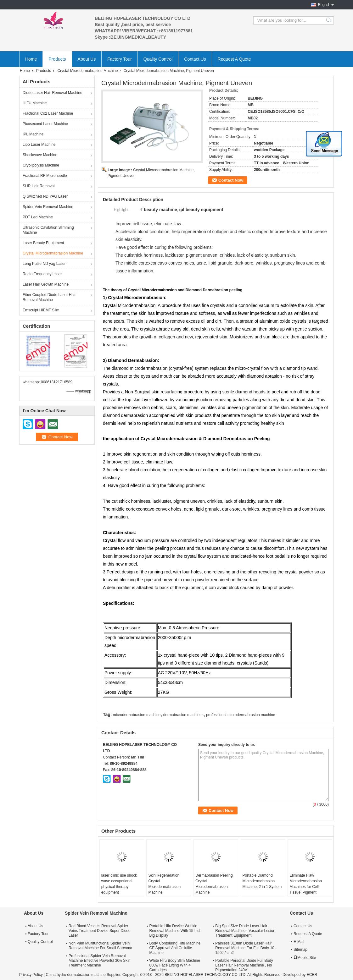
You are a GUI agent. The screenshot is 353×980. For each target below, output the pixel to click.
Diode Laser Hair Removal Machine (52, 93)
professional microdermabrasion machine (241, 715)
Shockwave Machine (40, 155)
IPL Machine (33, 134)
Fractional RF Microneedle (45, 176)
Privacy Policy (31, 975)
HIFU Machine (35, 103)
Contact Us (195, 59)
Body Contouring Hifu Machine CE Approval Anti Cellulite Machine (175, 948)
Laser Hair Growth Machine (46, 284)
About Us (87, 59)
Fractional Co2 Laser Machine (48, 113)
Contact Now (231, 180)
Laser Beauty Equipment (43, 243)
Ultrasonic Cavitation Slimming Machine (48, 230)
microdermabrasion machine (137, 715)
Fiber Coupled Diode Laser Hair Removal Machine (49, 297)
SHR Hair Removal (39, 186)
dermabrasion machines (183, 715)
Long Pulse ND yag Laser (44, 264)
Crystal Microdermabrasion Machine (87, 71)
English (324, 5)
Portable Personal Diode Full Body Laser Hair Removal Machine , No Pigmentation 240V (244, 965)
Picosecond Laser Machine (45, 124)
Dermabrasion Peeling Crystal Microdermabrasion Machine (214, 884)
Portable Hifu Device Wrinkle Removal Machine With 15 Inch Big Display (175, 931)
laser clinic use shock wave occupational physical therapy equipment (119, 884)
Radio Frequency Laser (42, 274)
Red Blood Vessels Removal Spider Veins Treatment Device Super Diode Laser (100, 931)
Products (57, 59)
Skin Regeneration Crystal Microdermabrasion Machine (164, 884)
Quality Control (158, 59)
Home (31, 59)
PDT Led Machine (38, 217)
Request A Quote (234, 59)
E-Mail (299, 942)
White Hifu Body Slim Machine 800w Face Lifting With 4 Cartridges (174, 965)
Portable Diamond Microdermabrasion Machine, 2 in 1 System (262, 881)
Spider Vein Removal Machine (48, 207)
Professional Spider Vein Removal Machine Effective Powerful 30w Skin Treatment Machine (100, 961)
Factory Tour (120, 59)
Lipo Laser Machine (39, 145)
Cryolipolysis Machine (41, 165)
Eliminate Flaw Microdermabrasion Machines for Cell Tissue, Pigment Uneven (306, 887)
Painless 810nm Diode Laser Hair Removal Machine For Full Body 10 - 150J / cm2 (246, 948)
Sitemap (300, 950)
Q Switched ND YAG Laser (45, 196)
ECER (312, 975)
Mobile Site (305, 958)
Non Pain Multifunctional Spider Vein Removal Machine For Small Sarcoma (100, 946)
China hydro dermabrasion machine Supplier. (84, 975)
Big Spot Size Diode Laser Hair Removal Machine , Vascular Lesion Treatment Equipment (245, 931)
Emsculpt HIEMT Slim (41, 310)
